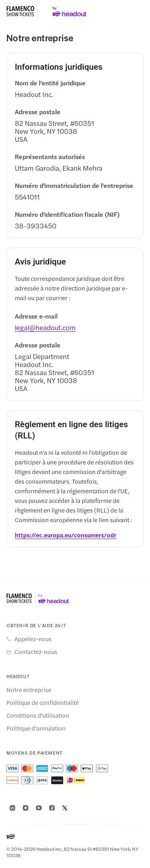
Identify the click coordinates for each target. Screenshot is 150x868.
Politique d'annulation (36, 728)
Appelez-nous (33, 639)
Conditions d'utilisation (38, 715)
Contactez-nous (36, 652)
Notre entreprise (29, 690)
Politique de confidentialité (43, 702)
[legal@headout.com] (45, 327)
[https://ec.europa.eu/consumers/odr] (66, 535)
